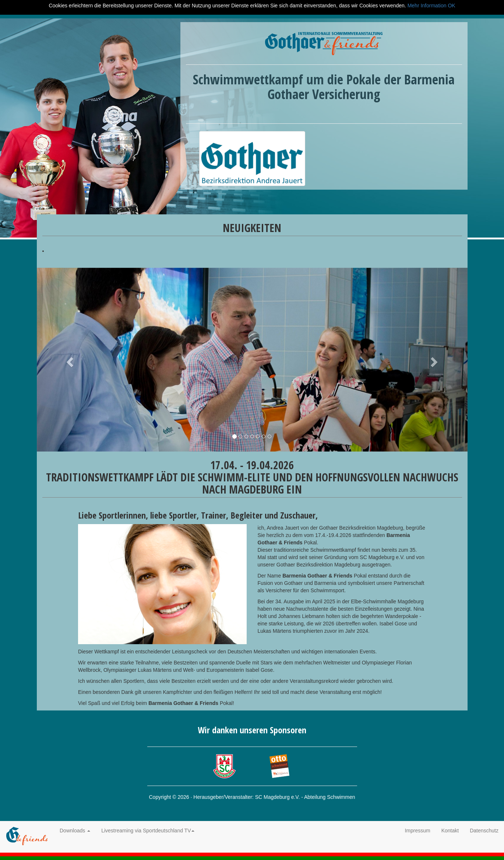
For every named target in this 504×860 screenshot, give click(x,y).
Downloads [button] (75, 831)
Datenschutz (484, 831)
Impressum (417, 831)
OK (451, 6)
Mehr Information (427, 6)
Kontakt (450, 831)
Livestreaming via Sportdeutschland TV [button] (148, 831)
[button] (69, 360)
